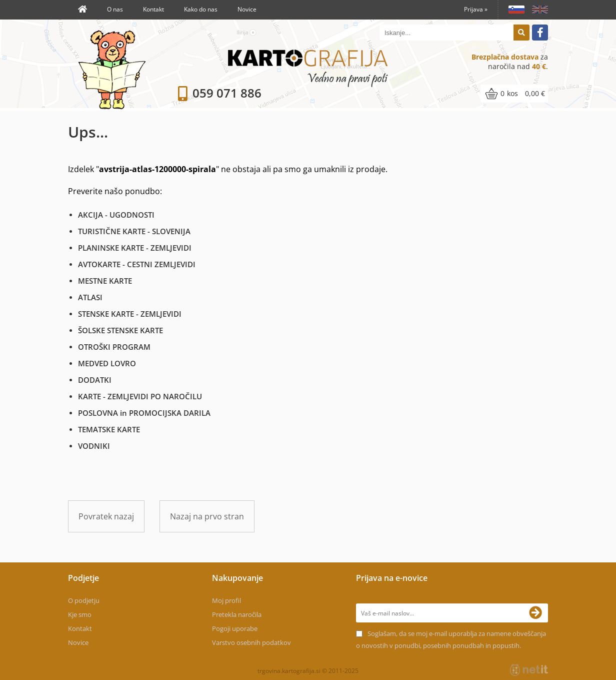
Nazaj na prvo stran (207, 516)
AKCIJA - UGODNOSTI (116, 215)
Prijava (476, 9)
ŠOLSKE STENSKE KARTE (120, 330)
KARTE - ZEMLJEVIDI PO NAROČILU (140, 396)
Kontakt (153, 9)
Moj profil (226, 600)
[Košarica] (514, 94)
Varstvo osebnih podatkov (251, 642)
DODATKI (95, 380)
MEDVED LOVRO (107, 363)
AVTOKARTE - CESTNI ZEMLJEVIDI (137, 264)
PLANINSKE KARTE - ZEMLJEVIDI (135, 248)
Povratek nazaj (106, 516)
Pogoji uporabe (235, 628)
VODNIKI (94, 446)
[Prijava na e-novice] (538, 613)
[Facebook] (540, 33)
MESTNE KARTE (105, 281)
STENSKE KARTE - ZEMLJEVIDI (130, 314)
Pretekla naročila (237, 614)
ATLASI (90, 297)
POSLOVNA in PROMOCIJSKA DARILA (144, 413)
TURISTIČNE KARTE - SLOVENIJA (134, 231)
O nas (115, 9)
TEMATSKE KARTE (109, 429)
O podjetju (84, 600)
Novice (247, 9)
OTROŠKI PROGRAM (114, 347)
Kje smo (80, 614)
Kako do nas (201, 9)
